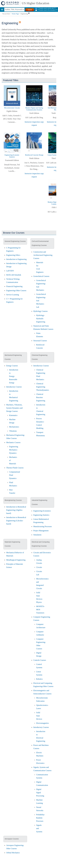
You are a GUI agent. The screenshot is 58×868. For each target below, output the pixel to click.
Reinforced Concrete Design (34, 155)
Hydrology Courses (40, 311)
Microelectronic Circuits (12, 108)
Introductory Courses (14, 387)
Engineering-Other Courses (16, 291)
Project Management (41, 531)
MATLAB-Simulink (14, 275)
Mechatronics (14, 427)
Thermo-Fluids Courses (15, 468)
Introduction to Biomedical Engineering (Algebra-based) (16, 510)
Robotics (39, 679)
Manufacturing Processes (43, 526)
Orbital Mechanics (13, 853)
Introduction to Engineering (16, 259)
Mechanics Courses (13, 442)
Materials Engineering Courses (12, 544)
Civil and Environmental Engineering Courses (40, 243)
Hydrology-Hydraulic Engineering (41, 319)
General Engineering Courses (15, 241)
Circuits (39, 567)
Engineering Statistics (41, 515)
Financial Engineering (14, 286)
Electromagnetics (43, 723)
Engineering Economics (42, 511)
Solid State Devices (39, 716)
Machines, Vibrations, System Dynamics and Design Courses (14, 408)
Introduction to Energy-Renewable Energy (14, 376)
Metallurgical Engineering (16, 560)
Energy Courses (12, 366)
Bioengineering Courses (13, 500)
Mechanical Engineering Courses (13, 357)
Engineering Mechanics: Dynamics (14, 450)
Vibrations (13, 431)
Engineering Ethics (13, 255)
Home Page (15, 14)
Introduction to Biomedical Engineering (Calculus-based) (16, 521)
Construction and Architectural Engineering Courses (43, 255)
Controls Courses (40, 660)
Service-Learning (13, 295)
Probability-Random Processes (41, 818)
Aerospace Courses (12, 839)
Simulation (37, 535)
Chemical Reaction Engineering (41, 397)
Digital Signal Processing (40, 793)
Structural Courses (40, 341)
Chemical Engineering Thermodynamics (43, 387)
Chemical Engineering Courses (40, 357)
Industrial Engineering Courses (39, 502)
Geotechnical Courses (41, 276)
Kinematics (13, 415)
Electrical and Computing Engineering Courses (41, 544)
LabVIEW (10, 271)
